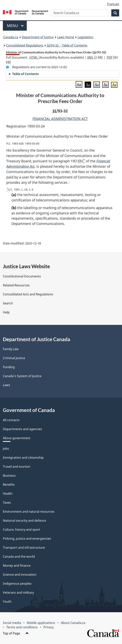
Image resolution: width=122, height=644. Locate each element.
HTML (34, 57)
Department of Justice (38, 37)
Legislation (85, 37)
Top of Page (16, 633)
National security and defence (24, 521)
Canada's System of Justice (22, 376)
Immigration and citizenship (23, 458)
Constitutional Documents (22, 276)
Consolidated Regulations (25, 45)
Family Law (11, 349)
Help (6, 312)
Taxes (7, 503)
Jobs (6, 449)
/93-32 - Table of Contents (67, 45)
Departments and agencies (22, 429)
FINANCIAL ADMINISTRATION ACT (60, 119)
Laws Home (66, 37)
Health (8, 494)
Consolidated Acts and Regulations (28, 294)
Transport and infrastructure (24, 548)
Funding (9, 367)
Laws (7, 385)
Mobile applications (41, 623)
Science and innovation (20, 575)
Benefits (9, 485)
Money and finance (17, 566)
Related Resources (16, 285)
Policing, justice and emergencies (27, 539)
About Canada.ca (73, 623)
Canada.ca (11, 37)
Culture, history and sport (22, 530)
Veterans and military (18, 593)
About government (17, 438)
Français (113, 4)
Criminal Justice (14, 358)
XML (90, 57)
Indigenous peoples (17, 584)
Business (9, 476)
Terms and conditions (22, 627)
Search (8, 303)
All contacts (11, 420)
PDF (110, 57)
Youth (7, 602)
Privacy (49, 627)
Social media (12, 623)
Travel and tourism (17, 467)
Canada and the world (19, 557)
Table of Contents (26, 74)
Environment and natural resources (29, 512)
